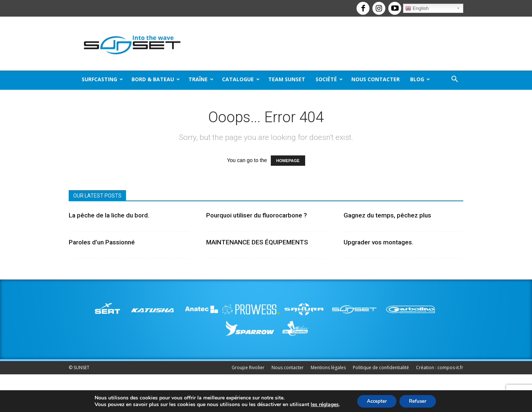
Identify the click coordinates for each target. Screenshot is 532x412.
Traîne (201, 79)
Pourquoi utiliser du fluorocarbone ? (257, 215)
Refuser (420, 400)
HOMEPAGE (288, 161)
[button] (454, 80)
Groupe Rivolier (248, 368)
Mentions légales (328, 368)
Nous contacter (376, 79)
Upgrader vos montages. (378, 242)
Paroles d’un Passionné (102, 242)
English (417, 8)
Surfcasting (102, 79)
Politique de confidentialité (381, 368)
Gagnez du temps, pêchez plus (387, 215)
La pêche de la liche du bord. (109, 215)
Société (329, 79)
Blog (420, 79)
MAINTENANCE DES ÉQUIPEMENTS (257, 242)
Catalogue (241, 79)
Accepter (375, 400)
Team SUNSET (287, 79)
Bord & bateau (156, 79)
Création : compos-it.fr (440, 368)
